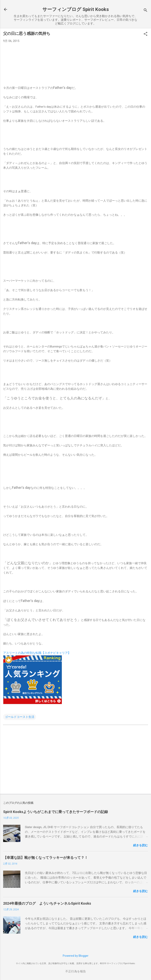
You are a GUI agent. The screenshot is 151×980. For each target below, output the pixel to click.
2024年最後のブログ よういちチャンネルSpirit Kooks (47, 903)
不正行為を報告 (76, 971)
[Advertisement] (75, 760)
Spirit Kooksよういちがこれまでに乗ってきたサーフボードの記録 (55, 812)
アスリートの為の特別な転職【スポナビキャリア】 (37, 653)
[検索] (146, 11)
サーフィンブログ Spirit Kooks (76, 9)
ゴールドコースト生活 (20, 717)
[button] (146, 34)
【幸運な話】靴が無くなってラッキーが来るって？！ (45, 858)
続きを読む (141, 845)
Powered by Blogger (76, 956)
